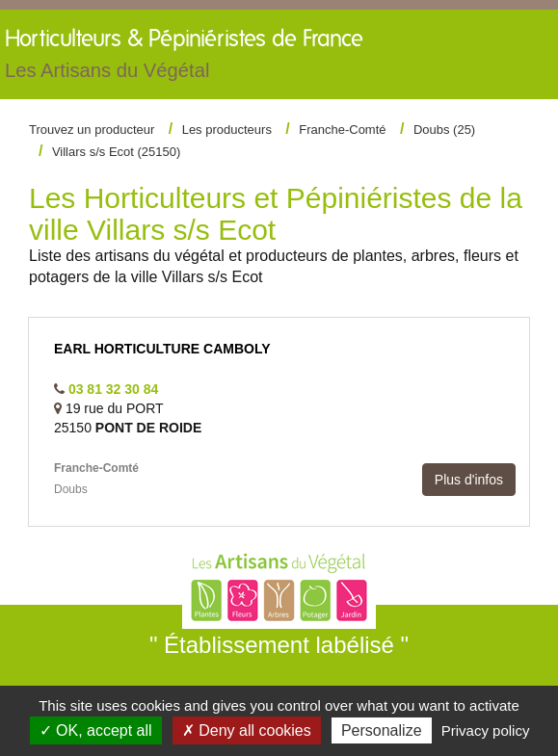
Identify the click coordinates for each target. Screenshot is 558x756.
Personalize (382, 730)
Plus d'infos (469, 480)
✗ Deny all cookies (247, 730)
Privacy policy (486, 730)
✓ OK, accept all (96, 730)
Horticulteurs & (184, 59)
